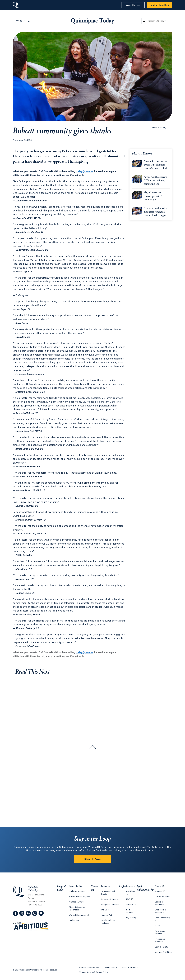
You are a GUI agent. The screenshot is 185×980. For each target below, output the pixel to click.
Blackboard (131, 891)
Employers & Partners (163, 911)
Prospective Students (160, 940)
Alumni (159, 886)
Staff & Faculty (161, 947)
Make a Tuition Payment (80, 897)
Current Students (162, 897)
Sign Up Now (93, 859)
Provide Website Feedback (108, 922)
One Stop (105, 910)
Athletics (160, 891)
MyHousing (131, 919)
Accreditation (111, 968)
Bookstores (74, 920)
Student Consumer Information (77, 909)
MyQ (130, 899)
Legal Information (130, 968)
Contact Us (105, 886)
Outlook (131, 904)
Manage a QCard (76, 902)
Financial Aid (106, 915)
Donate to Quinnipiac (110, 899)
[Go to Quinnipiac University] (16, 5)
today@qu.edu (84, 171)
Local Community (163, 918)
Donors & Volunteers (159, 903)
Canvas (131, 886)
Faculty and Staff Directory (108, 893)
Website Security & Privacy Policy (93, 972)
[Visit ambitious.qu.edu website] (31, 926)
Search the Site (76, 886)
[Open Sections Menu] (23, 21)
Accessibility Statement (89, 968)
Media (157, 926)
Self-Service (131, 911)
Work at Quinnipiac (79, 915)
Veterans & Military (163, 952)
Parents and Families (160, 932)
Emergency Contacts (110, 905)
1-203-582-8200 (35, 905)
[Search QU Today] (144, 21)
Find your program (77, 891)
